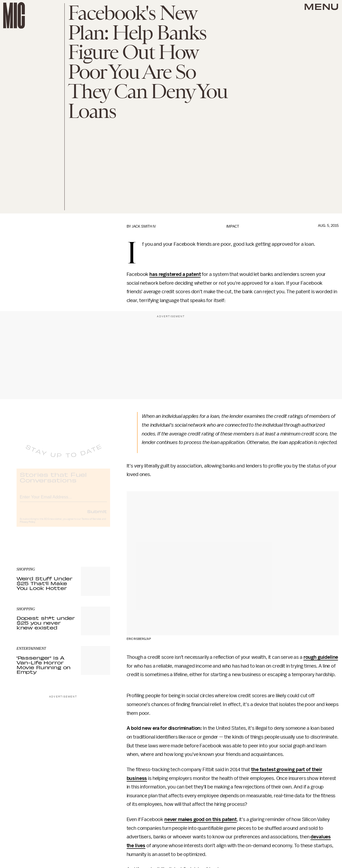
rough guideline (321, 657)
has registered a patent (175, 274)
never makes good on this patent (201, 819)
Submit (97, 516)
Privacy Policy (28, 526)
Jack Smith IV (144, 226)
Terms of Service (91, 523)
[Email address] (63, 500)
